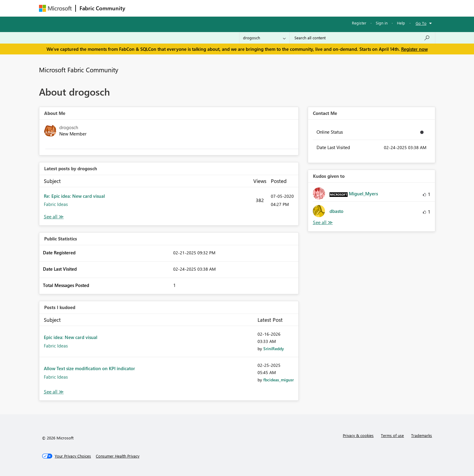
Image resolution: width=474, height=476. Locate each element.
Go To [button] (421, 23)
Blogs (244, 8)
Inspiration (166, 8)
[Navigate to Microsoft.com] (55, 8)
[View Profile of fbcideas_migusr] (279, 380)
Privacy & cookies (358, 435)
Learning (268, 8)
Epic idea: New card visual (71, 337)
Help (401, 23)
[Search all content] (362, 38)
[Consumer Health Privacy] (118, 456)
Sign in (382, 23)
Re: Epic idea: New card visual (74, 196)
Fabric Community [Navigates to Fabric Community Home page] (102, 8)
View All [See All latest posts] (54, 217)
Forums (139, 8)
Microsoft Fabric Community (79, 70)
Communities (217, 8)
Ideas (190, 8)
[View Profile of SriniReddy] (274, 349)
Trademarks (422, 435)
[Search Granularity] (264, 38)
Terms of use (392, 435)
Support (293, 8)
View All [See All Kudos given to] (323, 222)
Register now (414, 49)
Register (359, 23)
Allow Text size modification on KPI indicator (89, 368)
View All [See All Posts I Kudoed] (54, 392)
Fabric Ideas (56, 204)
